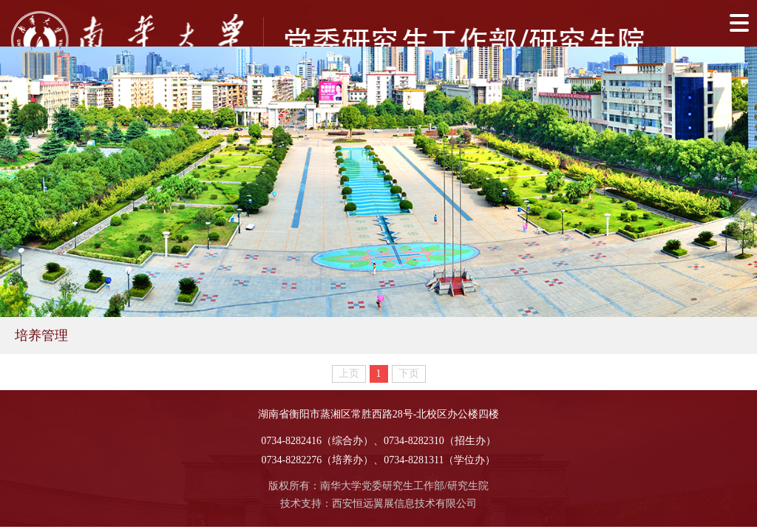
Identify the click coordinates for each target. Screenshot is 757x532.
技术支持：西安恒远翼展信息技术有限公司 (378, 504)
